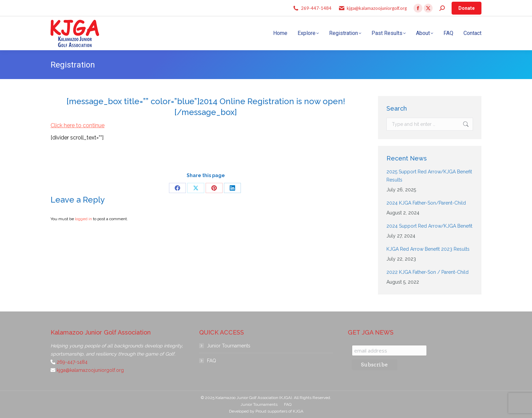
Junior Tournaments (229, 346)
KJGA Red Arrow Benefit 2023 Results (428, 249)
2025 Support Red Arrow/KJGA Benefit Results (429, 176)
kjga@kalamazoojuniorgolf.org (377, 8)
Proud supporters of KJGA (279, 411)
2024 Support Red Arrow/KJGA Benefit (429, 226)
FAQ (212, 361)
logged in (83, 219)
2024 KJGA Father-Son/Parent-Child (426, 203)
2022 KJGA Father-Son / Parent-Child (427, 272)
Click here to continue (78, 125)
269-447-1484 (316, 8)
